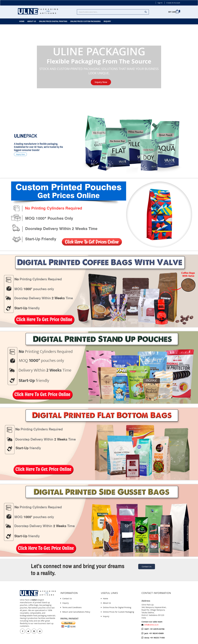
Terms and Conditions (72, 607)
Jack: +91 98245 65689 (153, 633)
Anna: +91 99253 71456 (153, 638)
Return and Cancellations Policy (76, 612)
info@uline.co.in (151, 625)
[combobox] (113, 12)
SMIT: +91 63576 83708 (153, 629)
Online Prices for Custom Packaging (118, 612)
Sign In (160, 3)
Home (105, 598)
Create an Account (173, 3)
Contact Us (147, 566)
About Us (107, 603)
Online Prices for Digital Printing (117, 607)
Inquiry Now (101, 82)
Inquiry (66, 603)
